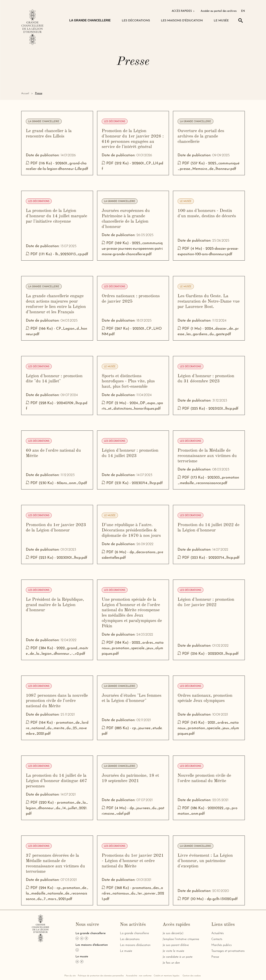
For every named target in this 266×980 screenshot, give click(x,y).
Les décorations (115, 122)
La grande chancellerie (44, 122)
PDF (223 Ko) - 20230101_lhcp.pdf (57, 558)
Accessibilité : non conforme (139, 976)
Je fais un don (171, 963)
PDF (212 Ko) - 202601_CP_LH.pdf (132, 166)
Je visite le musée (173, 951)
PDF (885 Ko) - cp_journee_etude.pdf (132, 731)
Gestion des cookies (192, 976)
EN (243, 11)
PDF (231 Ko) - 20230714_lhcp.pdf (132, 483)
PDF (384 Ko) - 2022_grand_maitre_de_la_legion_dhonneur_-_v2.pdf (57, 651)
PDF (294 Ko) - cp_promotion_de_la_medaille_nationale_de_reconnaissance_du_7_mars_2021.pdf (57, 894)
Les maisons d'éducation (135, 945)
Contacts (217, 939)
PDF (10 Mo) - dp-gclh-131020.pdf (208, 899)
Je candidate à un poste (178, 957)
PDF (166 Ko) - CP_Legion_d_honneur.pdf (56, 332)
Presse (215, 957)
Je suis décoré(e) (173, 933)
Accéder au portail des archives (219, 11)
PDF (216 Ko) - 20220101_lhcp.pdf (208, 654)
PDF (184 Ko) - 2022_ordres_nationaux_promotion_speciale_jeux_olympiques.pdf (133, 648)
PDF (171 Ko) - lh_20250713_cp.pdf (57, 254)
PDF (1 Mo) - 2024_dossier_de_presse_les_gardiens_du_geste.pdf (208, 332)
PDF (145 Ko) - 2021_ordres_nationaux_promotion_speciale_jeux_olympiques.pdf (208, 728)
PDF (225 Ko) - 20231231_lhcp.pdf (208, 409)
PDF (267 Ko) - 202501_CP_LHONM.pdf (132, 332)
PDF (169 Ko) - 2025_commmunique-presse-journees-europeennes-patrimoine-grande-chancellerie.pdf (132, 249)
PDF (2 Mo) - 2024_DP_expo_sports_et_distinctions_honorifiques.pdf (133, 406)
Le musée (186, 201)
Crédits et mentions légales (167, 976)
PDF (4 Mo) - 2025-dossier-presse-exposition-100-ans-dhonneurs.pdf (208, 252)
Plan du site (70, 976)
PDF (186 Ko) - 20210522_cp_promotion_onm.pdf (207, 811)
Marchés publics (222, 945)
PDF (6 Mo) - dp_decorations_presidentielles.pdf (132, 555)
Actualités (218, 933)
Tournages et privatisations (228, 951)
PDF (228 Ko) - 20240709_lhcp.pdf (57, 406)
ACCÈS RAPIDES (183, 11)
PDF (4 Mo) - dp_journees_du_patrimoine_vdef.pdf (133, 811)
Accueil (25, 94)
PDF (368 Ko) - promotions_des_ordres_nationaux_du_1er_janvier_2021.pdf (133, 894)
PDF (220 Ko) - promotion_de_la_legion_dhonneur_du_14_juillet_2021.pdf (57, 808)
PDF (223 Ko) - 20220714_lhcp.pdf (209, 558)
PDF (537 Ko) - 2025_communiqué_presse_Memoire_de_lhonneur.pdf (208, 166)
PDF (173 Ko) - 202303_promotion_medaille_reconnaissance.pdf (208, 481)
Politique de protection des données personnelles (101, 976)
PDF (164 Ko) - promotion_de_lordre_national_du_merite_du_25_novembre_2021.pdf (57, 728)
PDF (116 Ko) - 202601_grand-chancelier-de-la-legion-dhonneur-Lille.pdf (57, 166)
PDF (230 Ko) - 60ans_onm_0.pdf (56, 483)
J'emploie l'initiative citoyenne (181, 939)
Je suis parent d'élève (176, 945)
